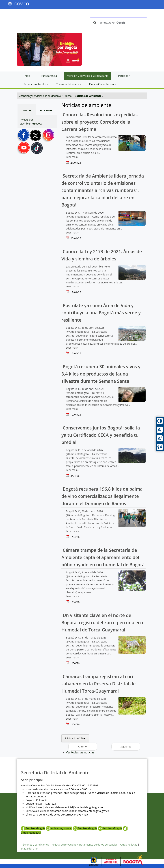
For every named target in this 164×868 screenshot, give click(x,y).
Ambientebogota (85, 828)
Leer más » (72, 157)
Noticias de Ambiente (88, 96)
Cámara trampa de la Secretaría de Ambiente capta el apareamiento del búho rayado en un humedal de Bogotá (103, 557)
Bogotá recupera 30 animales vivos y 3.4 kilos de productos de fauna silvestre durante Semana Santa (101, 374)
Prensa (68, 96)
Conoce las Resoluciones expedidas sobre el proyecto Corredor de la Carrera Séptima (100, 122)
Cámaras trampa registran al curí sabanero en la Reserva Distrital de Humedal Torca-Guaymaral (99, 684)
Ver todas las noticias (80, 752)
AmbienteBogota (33, 828)
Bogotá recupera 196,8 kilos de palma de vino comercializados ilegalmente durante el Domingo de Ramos (102, 496)
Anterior (83, 746)
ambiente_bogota (59, 828)
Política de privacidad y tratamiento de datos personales (85, 845)
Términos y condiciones (35, 845)
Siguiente (126, 746)
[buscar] (118, 23)
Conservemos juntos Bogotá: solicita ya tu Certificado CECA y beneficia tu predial (101, 435)
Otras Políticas (129, 845)
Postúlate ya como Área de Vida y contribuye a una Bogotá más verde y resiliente (101, 313)
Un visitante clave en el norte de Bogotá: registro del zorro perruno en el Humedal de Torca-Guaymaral (104, 622)
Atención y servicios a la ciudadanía (40, 96)
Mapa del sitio (29, 849)
